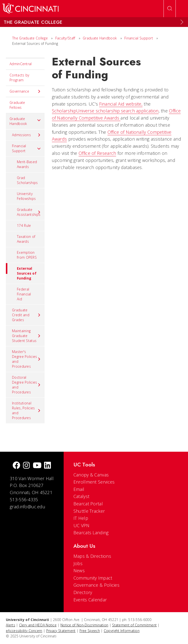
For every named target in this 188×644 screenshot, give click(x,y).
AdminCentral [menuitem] (21, 64)
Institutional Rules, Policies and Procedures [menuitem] (26, 410)
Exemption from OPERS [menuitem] (27, 255)
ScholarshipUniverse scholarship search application (105, 111)
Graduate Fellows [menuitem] (17, 105)
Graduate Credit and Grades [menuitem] (26, 315)
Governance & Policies (96, 585)
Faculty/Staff (65, 38)
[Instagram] (26, 466)
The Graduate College (30, 38)
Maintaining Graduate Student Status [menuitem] (26, 336)
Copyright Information (122, 631)
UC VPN (82, 525)
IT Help (81, 518)
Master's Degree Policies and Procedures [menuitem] (26, 359)
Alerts (11, 625)
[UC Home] (30, 9)
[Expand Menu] (182, 22)
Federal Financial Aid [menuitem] (24, 294)
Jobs (78, 563)
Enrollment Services (94, 482)
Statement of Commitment (134, 625)
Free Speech (90, 631)
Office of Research (97, 153)
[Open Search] (170, 9)
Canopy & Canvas (91, 475)
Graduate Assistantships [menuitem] (29, 212)
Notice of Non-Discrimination (84, 625)
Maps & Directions (92, 556)
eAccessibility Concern (24, 631)
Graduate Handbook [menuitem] (25, 121)
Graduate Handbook (100, 38)
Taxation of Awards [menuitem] (26, 239)
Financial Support (139, 38)
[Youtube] (37, 466)
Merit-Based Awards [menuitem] (27, 164)
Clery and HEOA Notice (38, 625)
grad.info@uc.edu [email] (28, 507)
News (79, 571)
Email (79, 489)
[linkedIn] (47, 466)
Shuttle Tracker (89, 511)
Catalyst (81, 496)
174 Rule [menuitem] (24, 225)
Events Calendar (90, 600)
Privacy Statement (61, 631)
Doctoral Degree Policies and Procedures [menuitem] (26, 385)
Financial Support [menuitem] (26, 148)
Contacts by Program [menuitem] (19, 78)
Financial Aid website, (121, 104)
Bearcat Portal (88, 504)
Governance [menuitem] (25, 91)
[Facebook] (16, 466)
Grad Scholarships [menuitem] (27, 180)
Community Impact (93, 578)
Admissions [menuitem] (26, 135)
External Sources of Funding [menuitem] (21, 272)
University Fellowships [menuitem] (26, 196)
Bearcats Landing (91, 533)
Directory (83, 592)
